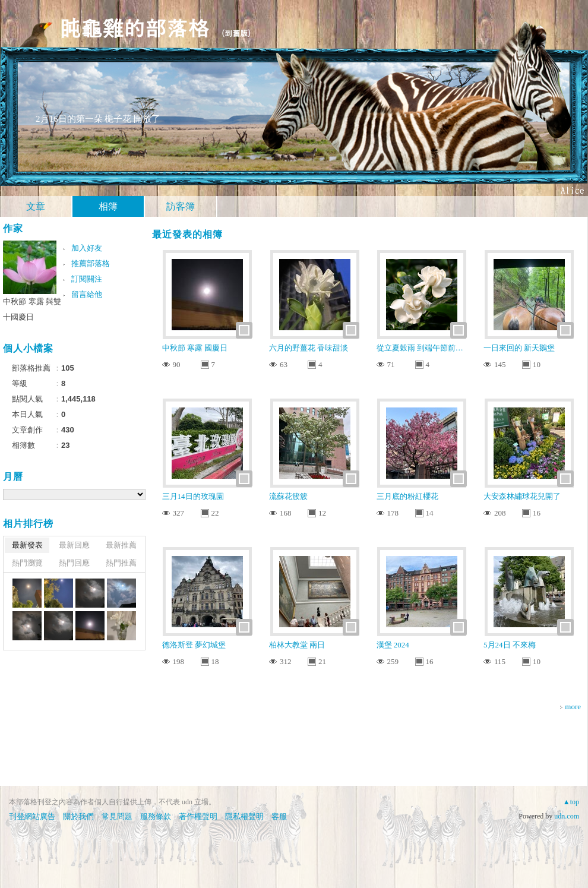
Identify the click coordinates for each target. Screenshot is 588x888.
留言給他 (87, 294)
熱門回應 (74, 563)
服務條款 (156, 816)
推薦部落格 (91, 263)
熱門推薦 (121, 563)
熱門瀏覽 (27, 563)
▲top (571, 802)
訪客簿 (181, 206)
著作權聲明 (198, 816)
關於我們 (78, 816)
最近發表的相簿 (187, 234)
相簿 (108, 206)
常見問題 (117, 816)
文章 (36, 206)
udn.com (567, 816)
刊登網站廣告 (32, 816)
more (573, 707)
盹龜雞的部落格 (134, 27)
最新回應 (74, 545)
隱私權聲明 (244, 816)
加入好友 (87, 248)
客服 (279, 816)
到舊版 (236, 33)
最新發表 (27, 545)
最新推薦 (121, 545)
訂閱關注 (87, 279)
